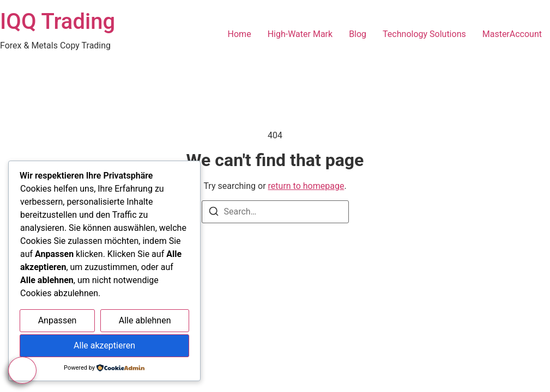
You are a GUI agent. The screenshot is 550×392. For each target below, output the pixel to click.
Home (240, 34)
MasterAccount (512, 34)
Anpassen (58, 320)
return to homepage (306, 186)
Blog (358, 34)
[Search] (214, 213)
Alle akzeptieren (104, 345)
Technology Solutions (424, 34)
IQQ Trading (58, 22)
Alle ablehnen (145, 320)
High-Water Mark (300, 34)
